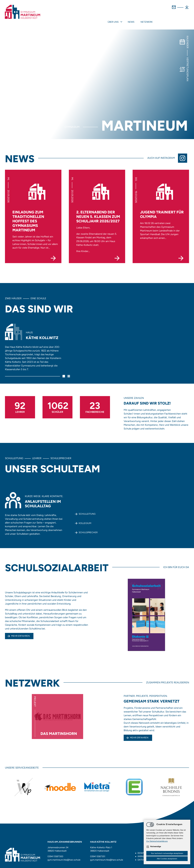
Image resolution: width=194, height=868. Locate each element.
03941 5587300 (55, 853)
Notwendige (154, 846)
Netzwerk (182, 18)
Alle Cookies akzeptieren (167, 859)
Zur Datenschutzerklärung (157, 841)
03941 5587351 (98, 853)
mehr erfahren (139, 734)
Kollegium (85, 519)
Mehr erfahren (20, 632)
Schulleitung (87, 510)
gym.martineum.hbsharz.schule (64, 856)
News (166, 18)
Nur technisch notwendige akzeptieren (167, 853)
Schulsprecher (88, 529)
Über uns (148, 18)
